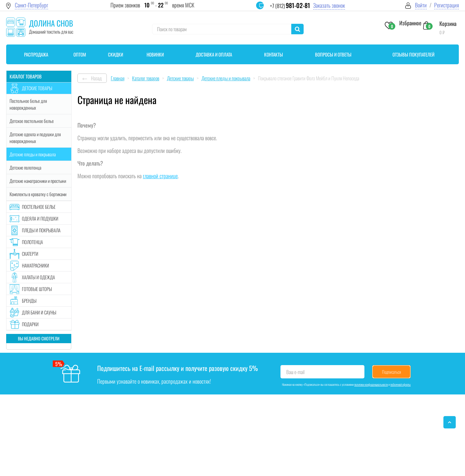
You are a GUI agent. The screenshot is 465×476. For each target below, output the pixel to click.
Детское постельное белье (32, 121)
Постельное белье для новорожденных (28, 104)
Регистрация (446, 5)
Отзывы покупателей (413, 54)
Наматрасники (35, 265)
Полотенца (32, 242)
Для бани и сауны (39, 312)
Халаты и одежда (38, 277)
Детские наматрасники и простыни (38, 181)
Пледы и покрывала (41, 230)
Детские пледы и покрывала (33, 154)
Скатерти (30, 254)
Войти (421, 5)
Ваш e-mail (295, 372)
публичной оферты (401, 384)
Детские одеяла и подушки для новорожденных (35, 137)
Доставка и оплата (214, 54)
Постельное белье (39, 207)
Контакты (274, 54)
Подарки (30, 324)
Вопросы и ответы (333, 54)
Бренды (29, 301)
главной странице (160, 176)
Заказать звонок (329, 5)
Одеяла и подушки (40, 218)
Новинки (155, 54)
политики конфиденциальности (371, 384)
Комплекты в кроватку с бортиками (38, 194)
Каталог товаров (26, 76)
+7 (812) (290, 6)
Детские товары (37, 88)
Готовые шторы (37, 289)
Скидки (116, 54)
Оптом (80, 54)
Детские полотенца (25, 167)
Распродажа (36, 54)
